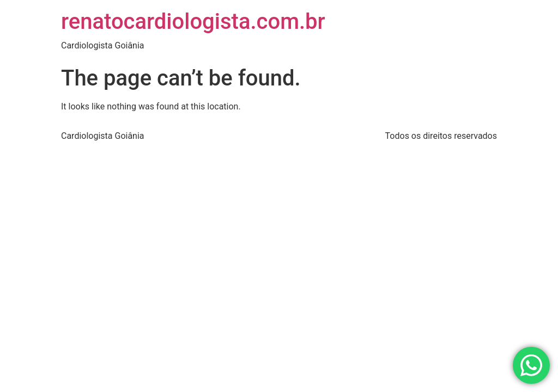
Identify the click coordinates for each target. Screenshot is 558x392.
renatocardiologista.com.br (193, 22)
